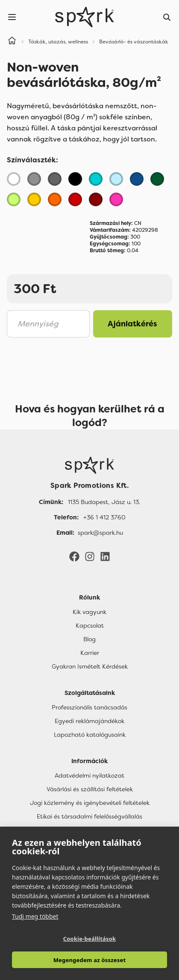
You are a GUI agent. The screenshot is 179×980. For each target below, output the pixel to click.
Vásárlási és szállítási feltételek (90, 789)
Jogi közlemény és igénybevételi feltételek (90, 803)
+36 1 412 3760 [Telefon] (104, 517)
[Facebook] (74, 556)
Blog (89, 639)
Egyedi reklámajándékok (89, 721)
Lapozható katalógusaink (90, 735)
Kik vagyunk (89, 612)
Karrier (90, 653)
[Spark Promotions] (85, 17)
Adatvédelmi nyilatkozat (89, 775)
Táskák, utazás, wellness (58, 42)
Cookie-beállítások (90, 939)
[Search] (167, 17)
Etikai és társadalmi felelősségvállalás (89, 816)
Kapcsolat (90, 625)
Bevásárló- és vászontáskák (134, 42)
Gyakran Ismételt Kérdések (90, 666)
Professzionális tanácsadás (89, 707)
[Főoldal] (89, 465)
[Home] (12, 42)
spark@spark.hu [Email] (100, 533)
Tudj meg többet (35, 916)
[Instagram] (90, 556)
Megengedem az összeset (90, 960)
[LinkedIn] (105, 556)
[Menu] (12, 17)
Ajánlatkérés (132, 324)
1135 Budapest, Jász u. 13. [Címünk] (104, 502)
